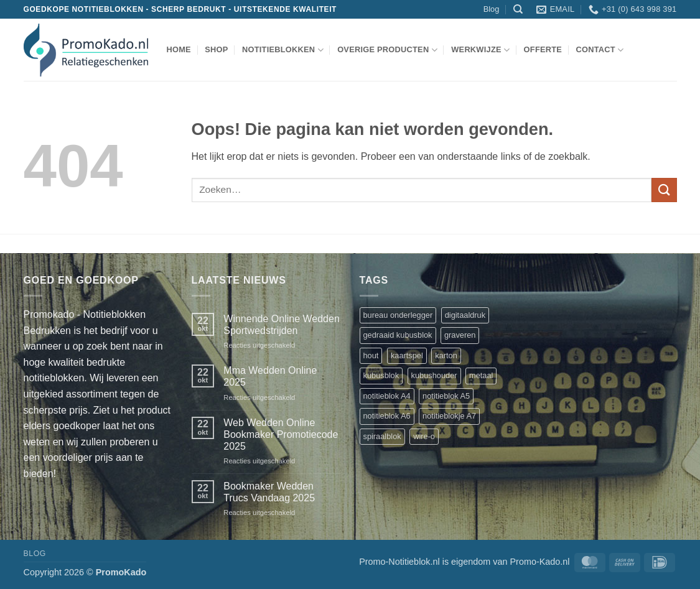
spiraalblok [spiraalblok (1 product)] (382, 436)
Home (179, 49)
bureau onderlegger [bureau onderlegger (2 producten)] (398, 315)
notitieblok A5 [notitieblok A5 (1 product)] (446, 396)
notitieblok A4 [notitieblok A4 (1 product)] (387, 396)
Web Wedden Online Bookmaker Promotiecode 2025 (281, 434)
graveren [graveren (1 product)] (460, 335)
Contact (600, 50)
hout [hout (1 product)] (371, 355)
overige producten (387, 50)
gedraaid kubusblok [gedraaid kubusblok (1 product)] (398, 335)
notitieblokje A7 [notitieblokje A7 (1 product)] (449, 416)
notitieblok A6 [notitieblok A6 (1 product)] (387, 416)
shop (216, 49)
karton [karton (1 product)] (446, 355)
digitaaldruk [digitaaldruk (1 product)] (465, 315)
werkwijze (480, 50)
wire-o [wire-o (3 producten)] (424, 436)
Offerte (543, 49)
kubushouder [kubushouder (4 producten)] (434, 375)
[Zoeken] (518, 9)
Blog (492, 9)
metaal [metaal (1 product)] (481, 375)
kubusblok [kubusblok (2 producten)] (381, 375)
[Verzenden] (664, 190)
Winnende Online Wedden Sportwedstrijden (282, 325)
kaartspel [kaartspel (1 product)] (407, 355)
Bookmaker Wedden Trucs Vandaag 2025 (269, 492)
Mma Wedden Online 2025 (270, 376)
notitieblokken (283, 50)
